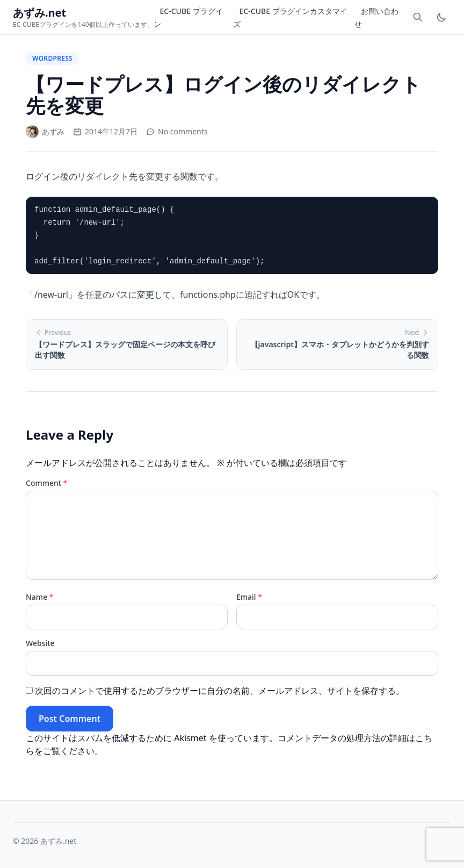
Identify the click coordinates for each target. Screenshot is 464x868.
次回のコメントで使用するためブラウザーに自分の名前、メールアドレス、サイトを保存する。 (220, 691)
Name (40, 597)
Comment (46, 483)
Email (249, 597)
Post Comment (70, 719)
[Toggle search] (418, 17)
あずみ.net (58, 841)
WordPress (52, 58)
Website (40, 643)
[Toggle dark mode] (441, 17)
